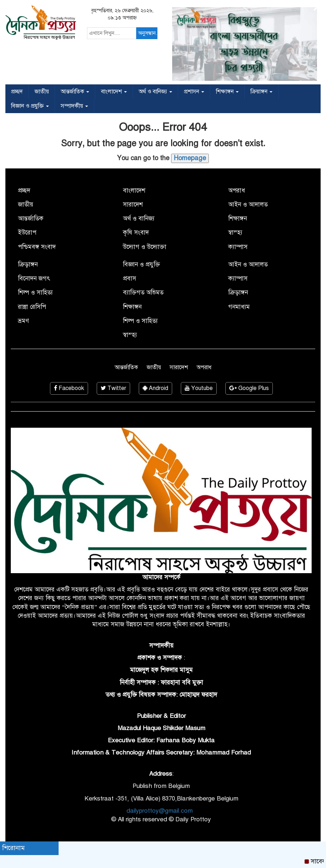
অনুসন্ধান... (148, 33)
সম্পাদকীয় (74, 106)
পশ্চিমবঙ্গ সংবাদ (37, 247)
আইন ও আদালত (248, 205)
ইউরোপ (27, 233)
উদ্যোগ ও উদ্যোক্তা (145, 247)
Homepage (190, 158)
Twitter (113, 388)
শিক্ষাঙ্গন (227, 92)
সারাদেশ (133, 205)
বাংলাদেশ (114, 92)
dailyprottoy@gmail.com (160, 811)
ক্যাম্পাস (238, 247)
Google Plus (249, 388)
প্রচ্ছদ (17, 92)
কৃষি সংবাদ (136, 233)
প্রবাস (130, 278)
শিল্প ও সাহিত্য (35, 293)
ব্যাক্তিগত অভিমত (143, 293)
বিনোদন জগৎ (34, 278)
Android (155, 388)
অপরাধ (237, 191)
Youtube (199, 388)
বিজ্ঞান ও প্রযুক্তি (30, 106)
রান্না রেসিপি (32, 307)
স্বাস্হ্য (235, 233)
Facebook (69, 388)
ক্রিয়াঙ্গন (261, 92)
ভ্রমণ (23, 321)
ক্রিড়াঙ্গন (28, 264)
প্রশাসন (194, 92)
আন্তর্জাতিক (75, 92)
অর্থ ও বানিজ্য (155, 92)
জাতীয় (42, 92)
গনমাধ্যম (239, 307)
